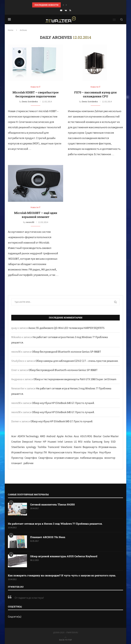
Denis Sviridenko (30, 102)
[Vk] (66, 10)
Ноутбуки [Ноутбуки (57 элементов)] (105, 452)
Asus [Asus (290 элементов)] (76, 436)
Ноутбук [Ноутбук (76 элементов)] (93, 452)
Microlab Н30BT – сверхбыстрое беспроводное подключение (36, 94)
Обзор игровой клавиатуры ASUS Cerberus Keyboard (64, 556)
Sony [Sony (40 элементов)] (107, 442)
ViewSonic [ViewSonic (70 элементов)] (67, 447)
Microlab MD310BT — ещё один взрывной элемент (36, 215)
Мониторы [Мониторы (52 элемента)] (80, 452)
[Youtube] (61, 10)
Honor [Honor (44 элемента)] (38, 442)
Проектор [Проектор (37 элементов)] (17, 458)
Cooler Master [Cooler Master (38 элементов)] (111, 436)
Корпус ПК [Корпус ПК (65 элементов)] (41, 452)
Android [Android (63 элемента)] (51, 436)
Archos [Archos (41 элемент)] (69, 436)
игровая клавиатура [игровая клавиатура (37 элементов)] (66, 458)
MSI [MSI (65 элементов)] (80, 442)
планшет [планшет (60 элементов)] (17, 463)
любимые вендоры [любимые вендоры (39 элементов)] (91, 458)
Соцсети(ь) (15, 617)
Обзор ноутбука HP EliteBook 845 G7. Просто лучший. (63, 403)
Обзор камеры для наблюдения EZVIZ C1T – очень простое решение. (77, 361)
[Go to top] (65, 640)
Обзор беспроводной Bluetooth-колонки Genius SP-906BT (67, 352)
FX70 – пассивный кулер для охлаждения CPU (95, 94)
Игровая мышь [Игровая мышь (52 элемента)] (107, 447)
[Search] (121, 19)
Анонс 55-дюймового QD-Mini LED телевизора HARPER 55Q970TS (66, 328)
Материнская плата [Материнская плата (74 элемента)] (60, 452)
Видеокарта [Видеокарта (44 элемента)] (90, 447)
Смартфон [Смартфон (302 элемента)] (31, 458)
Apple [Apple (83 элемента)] (60, 436)
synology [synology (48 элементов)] (31, 447)
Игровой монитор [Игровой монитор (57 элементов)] (22, 452)
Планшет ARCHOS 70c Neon (48, 537)
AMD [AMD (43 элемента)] (43, 436)
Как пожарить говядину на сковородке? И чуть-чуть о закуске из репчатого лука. (62, 575)
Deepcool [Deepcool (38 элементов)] (28, 442)
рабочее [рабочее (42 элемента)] (28, 463)
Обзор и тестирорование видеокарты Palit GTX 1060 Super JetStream (75, 379)
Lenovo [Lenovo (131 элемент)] (69, 442)
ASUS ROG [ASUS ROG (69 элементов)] (86, 436)
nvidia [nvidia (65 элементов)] (87, 442)
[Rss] (70, 10)
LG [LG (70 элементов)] (75, 442)
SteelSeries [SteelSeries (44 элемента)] (18, 447)
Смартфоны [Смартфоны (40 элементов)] (46, 458)
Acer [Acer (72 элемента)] (14, 436)
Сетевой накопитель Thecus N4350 (52, 504)
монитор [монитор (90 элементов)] (110, 458)
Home (11, 30)
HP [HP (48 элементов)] (45, 442)
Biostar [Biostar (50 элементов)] (97, 436)
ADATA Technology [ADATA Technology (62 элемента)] (28, 436)
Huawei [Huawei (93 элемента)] (52, 442)
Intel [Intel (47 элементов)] (60, 442)
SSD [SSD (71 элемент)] (113, 442)
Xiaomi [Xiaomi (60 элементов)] (78, 447)
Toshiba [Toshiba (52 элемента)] (42, 447)
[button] (63, 5)
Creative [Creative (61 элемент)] (16, 442)
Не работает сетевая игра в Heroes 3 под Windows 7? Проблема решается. (55, 524)
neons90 (30, 222)
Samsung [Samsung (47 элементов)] (97, 442)
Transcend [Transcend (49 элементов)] (54, 447)
